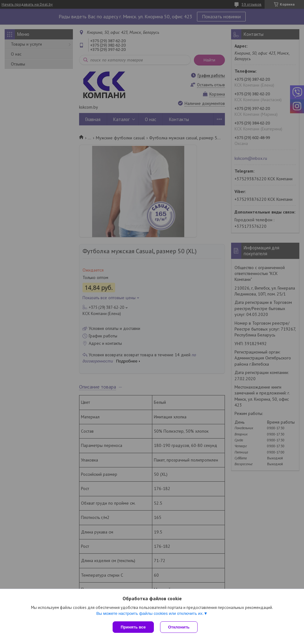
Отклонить (179, 627)
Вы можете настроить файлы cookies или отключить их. (150, 613)
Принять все (133, 627)
